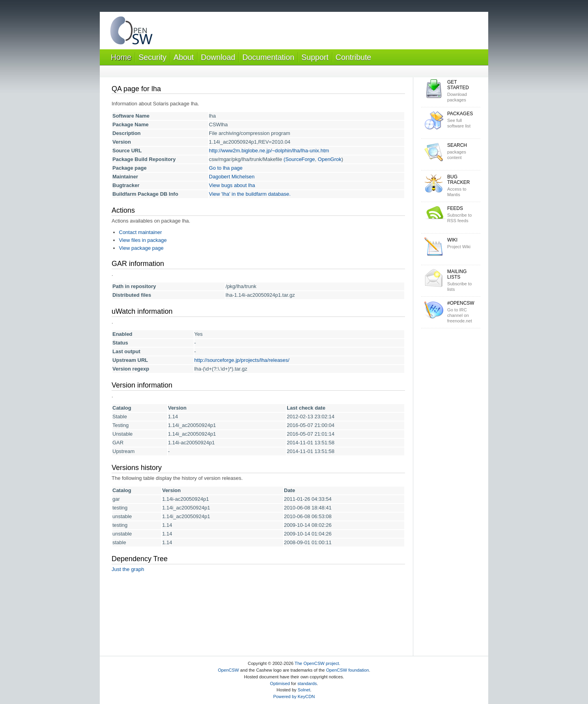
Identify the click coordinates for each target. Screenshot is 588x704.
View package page (141, 248)
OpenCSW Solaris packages (131, 32)
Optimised (280, 683)
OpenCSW (228, 670)
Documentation (268, 57)
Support (315, 57)
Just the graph (128, 569)
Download (218, 57)
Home (121, 57)
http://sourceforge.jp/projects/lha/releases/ (242, 360)
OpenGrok (330, 159)
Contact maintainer (141, 232)
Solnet (304, 690)
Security (152, 57)
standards (307, 683)
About (184, 57)
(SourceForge (299, 159)
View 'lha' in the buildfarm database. (250, 194)
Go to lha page (226, 168)
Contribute (353, 57)
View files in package (143, 240)
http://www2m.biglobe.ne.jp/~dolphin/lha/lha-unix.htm (269, 151)
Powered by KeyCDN (294, 697)
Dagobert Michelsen (232, 177)
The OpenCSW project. (317, 663)
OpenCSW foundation (348, 670)
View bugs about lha (232, 185)
